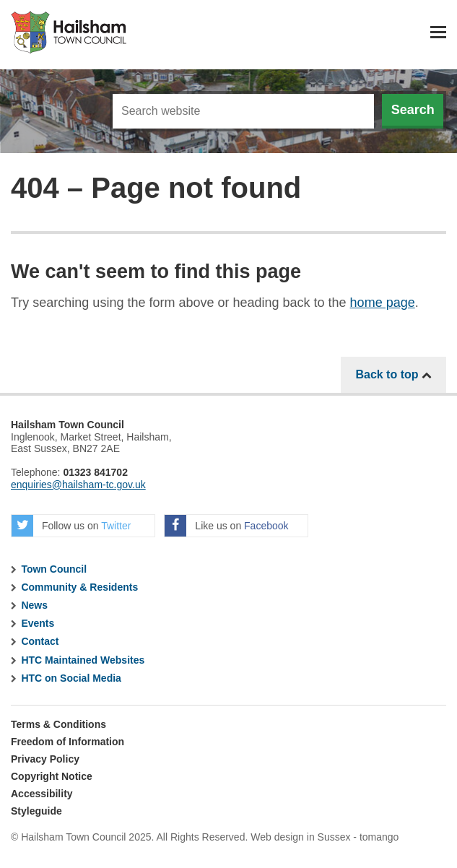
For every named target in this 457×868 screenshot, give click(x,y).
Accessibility (42, 794)
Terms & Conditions (58, 724)
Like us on (226, 526)
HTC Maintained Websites (83, 660)
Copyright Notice (52, 776)
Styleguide (36, 811)
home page (383, 303)
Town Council (54, 569)
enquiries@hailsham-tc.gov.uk (78, 485)
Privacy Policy (45, 759)
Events (38, 623)
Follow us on (71, 526)
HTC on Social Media (71, 678)
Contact (40, 641)
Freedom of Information (68, 742)
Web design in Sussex (300, 837)
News (34, 605)
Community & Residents (79, 587)
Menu (438, 32)
